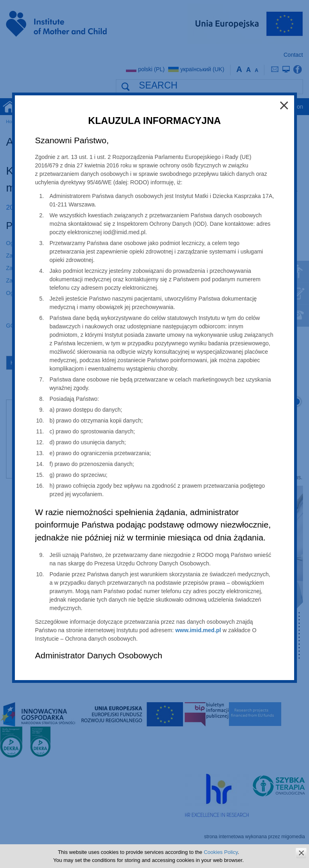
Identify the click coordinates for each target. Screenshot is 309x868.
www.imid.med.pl (198, 630)
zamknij (301, 853)
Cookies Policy (220, 852)
